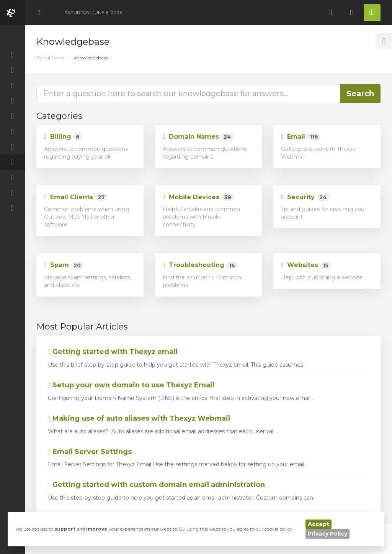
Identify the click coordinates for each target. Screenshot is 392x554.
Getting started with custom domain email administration (156, 485)
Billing (63, 137)
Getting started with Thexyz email (113, 352)
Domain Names (198, 137)
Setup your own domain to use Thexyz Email (131, 385)
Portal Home (51, 58)
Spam (64, 265)
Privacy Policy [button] (327, 534)
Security (305, 198)
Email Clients (76, 198)
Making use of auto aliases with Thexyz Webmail (139, 418)
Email (301, 137)
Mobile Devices (198, 198)
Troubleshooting (200, 265)
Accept (318, 524)
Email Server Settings (90, 452)
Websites (306, 265)
